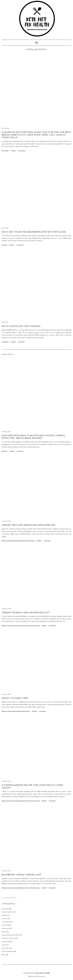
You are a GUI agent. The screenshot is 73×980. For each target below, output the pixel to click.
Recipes (7, 151)
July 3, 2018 (5, 322)
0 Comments (20, 451)
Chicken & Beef (7, 912)
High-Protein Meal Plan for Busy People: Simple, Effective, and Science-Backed (34, 437)
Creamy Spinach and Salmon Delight (26, 613)
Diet (3, 245)
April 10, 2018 (5, 128)
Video (4, 955)
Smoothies (6, 948)
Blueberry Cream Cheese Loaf (21, 875)
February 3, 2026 (6, 432)
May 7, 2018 (5, 228)
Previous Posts (10, 898)
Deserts (4, 915)
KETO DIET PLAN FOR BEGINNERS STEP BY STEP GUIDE (34, 232)
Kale (29, 976)
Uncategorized (7, 951)
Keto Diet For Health (43, 973)
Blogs (3, 451)
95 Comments (22, 151)
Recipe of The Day (25, 541)
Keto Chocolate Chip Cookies (21, 326)
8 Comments (21, 342)
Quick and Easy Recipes (14, 541)
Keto (3, 151)
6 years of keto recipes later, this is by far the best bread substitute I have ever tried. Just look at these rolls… (36, 135)
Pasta (4, 932)
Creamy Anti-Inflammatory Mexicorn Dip (28, 525)
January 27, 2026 (6, 521)
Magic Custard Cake (15, 698)
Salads (4, 945)
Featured (10, 626)
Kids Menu (5, 928)
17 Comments (20, 245)
